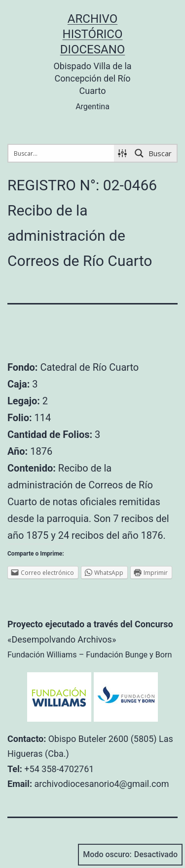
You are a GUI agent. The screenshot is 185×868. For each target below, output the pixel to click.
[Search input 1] (62, 153)
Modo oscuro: (130, 855)
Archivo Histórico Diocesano (93, 34)
